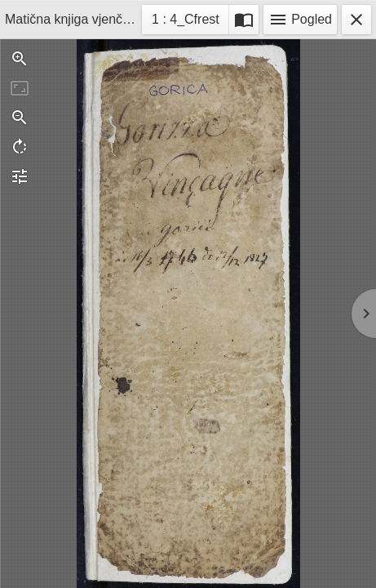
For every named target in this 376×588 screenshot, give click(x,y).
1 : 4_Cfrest (185, 22)
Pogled (300, 20)
